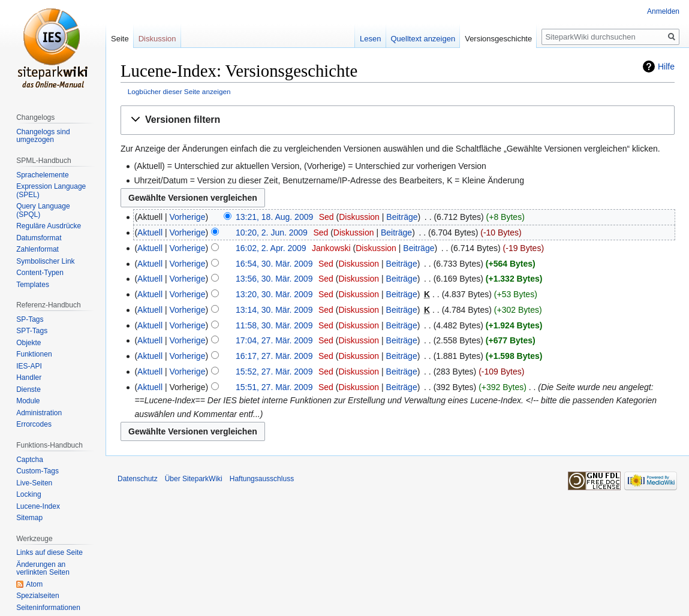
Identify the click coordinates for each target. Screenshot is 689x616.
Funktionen (34, 354)
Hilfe (666, 67)
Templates (33, 285)
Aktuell (150, 232)
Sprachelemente (42, 175)
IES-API (29, 366)
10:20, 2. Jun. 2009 (272, 232)
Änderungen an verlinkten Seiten (43, 569)
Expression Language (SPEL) (51, 191)
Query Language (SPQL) (43, 210)
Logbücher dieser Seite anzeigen (179, 91)
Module (28, 401)
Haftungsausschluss (262, 479)
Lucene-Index (38, 506)
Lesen (370, 39)
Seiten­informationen (48, 608)
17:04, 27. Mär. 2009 (274, 340)
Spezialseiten (37, 596)
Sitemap (29, 518)
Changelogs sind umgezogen (43, 136)
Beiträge (402, 217)
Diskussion (359, 217)
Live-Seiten (34, 483)
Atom (34, 584)
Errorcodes (34, 424)
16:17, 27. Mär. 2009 (274, 356)
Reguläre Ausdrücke (49, 226)
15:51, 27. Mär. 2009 (274, 387)
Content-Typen (40, 273)
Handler (29, 378)
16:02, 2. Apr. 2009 (271, 248)
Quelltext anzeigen (423, 39)
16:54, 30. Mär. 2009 (274, 264)
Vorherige (188, 217)
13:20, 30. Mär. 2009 (274, 294)
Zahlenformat (37, 249)
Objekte (28, 343)
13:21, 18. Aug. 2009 (274, 217)
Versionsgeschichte (498, 39)
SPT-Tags (32, 331)
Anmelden (663, 11)
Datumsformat (39, 238)
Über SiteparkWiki (194, 479)
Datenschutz (138, 479)
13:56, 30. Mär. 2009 (274, 279)
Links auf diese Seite (49, 552)
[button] (398, 120)
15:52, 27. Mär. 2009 (274, 372)
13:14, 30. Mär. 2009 (274, 310)
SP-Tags (30, 319)
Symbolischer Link (45, 261)
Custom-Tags (37, 471)
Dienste (28, 389)
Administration (39, 413)
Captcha (30, 460)
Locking (28, 494)
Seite (120, 39)
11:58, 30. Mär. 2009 (274, 325)
